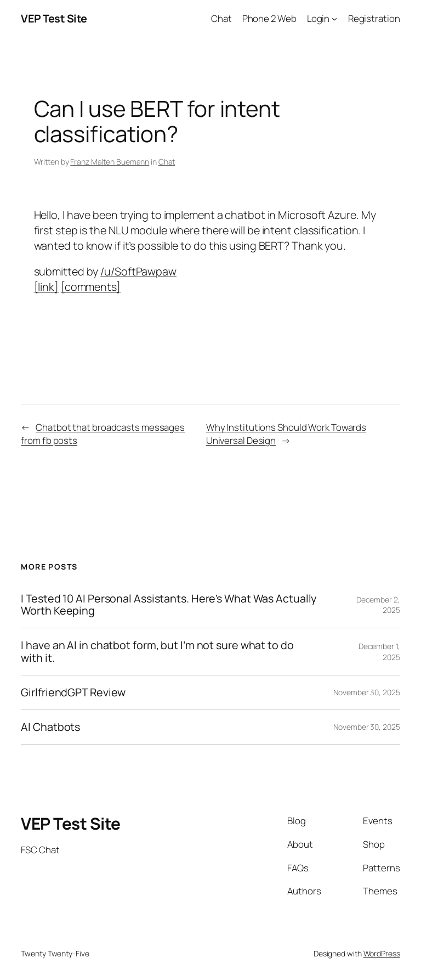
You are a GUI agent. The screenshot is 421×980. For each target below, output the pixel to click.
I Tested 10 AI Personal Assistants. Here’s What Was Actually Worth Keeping (169, 605)
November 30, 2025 (366, 692)
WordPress (382, 953)
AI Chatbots (50, 727)
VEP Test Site (54, 18)
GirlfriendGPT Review (73, 692)
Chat (167, 162)
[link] (46, 287)
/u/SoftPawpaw (138, 271)
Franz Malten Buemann (110, 162)
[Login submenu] (334, 19)
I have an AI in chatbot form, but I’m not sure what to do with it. (157, 651)
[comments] (91, 287)
